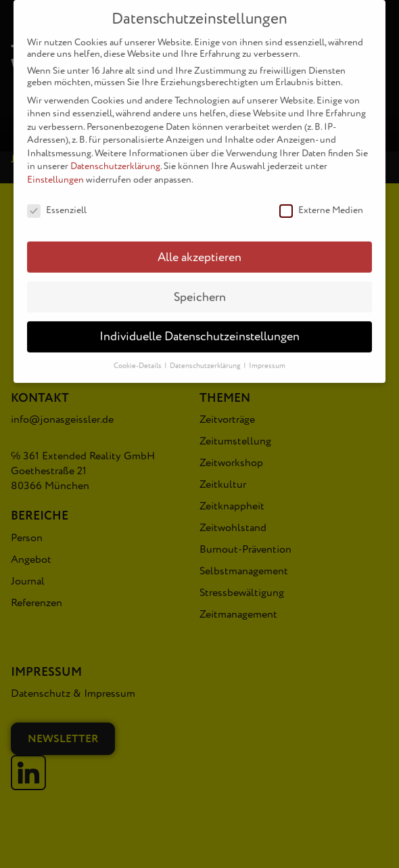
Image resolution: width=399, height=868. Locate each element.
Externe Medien (321, 201)
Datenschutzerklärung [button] (206, 357)
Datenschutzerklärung (115, 157)
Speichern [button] (200, 288)
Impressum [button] (267, 357)
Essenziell (57, 201)
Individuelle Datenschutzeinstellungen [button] (199, 328)
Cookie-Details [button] (138, 357)
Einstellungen (55, 170)
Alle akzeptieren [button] (199, 248)
